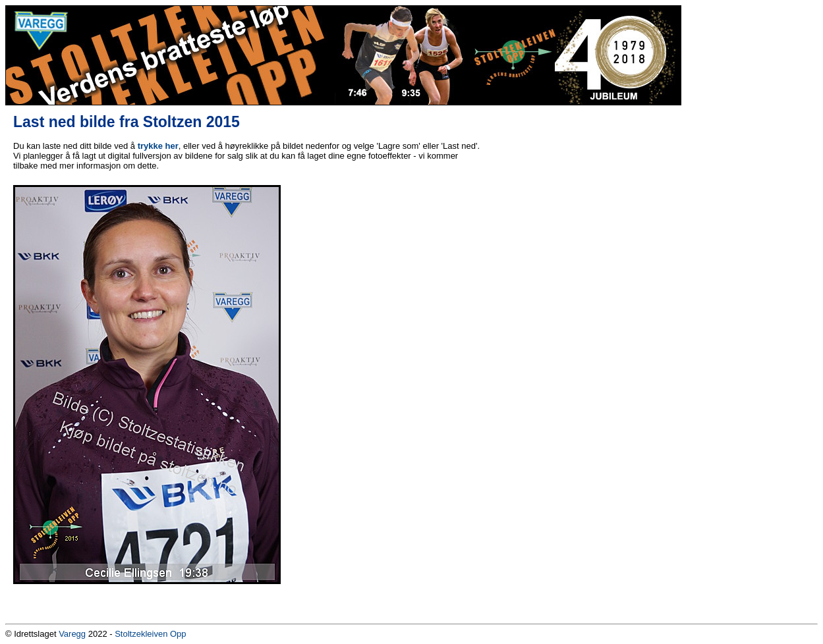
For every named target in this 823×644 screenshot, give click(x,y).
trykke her (158, 146)
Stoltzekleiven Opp (150, 634)
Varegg (72, 634)
